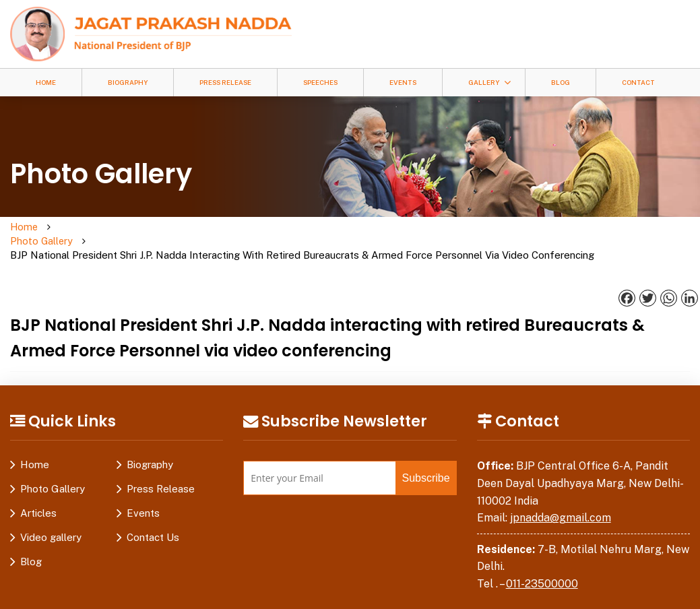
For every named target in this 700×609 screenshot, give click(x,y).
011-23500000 (542, 570)
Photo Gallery (76, 234)
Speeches (320, 83)
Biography (128, 83)
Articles (38, 500)
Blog (561, 83)
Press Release (225, 83)
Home (46, 83)
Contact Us (153, 524)
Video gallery (51, 524)
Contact (638, 83)
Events (403, 83)
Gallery (484, 83)
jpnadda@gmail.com (561, 505)
